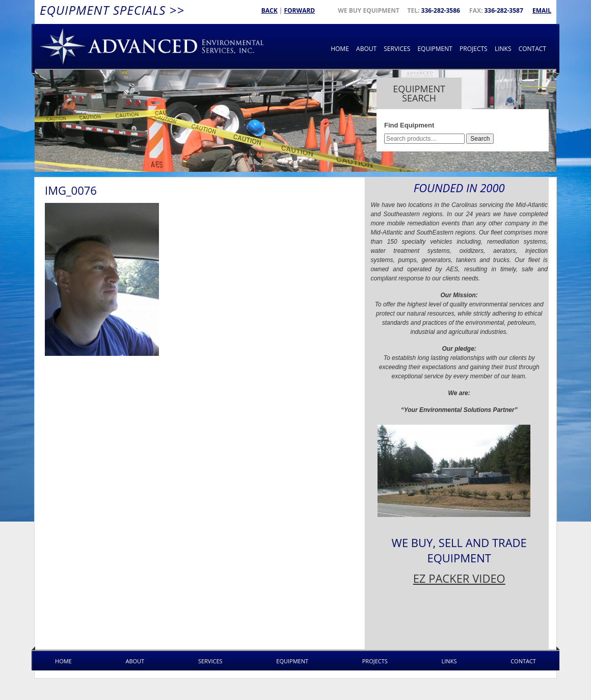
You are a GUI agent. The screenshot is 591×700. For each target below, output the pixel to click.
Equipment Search (419, 93)
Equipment (435, 49)
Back (270, 10)
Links (503, 49)
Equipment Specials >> (112, 10)
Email (542, 10)
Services (397, 49)
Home (340, 49)
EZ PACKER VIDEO (459, 578)
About (366, 49)
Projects (474, 49)
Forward (299, 10)
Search (480, 139)
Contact (532, 49)
